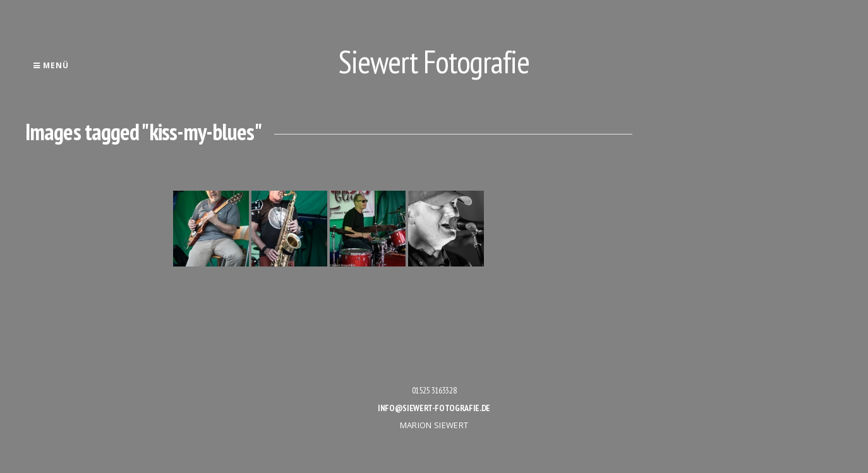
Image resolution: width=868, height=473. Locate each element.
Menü (51, 65)
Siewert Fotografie (434, 62)
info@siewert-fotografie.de (434, 408)
